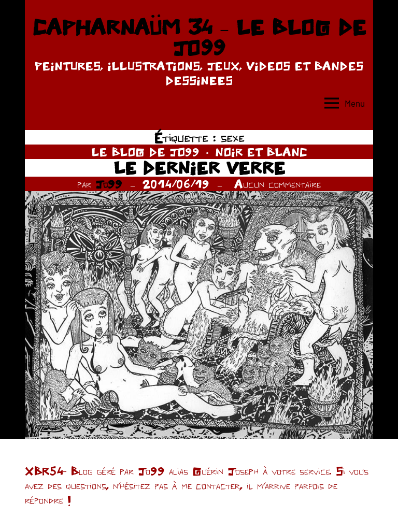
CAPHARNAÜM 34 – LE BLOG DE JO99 (199, 37)
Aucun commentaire (278, 184)
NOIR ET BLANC (261, 152)
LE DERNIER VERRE (199, 168)
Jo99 (109, 184)
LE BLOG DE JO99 (145, 152)
